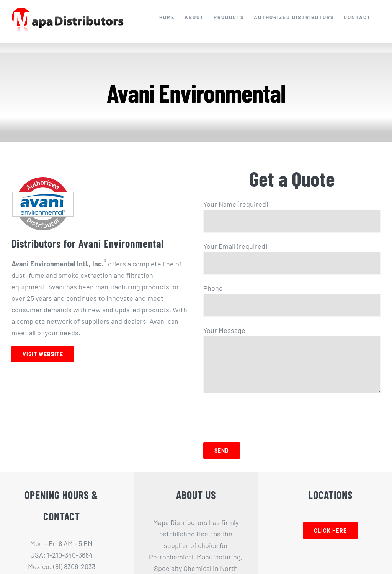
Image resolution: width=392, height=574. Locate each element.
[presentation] (261, 416)
